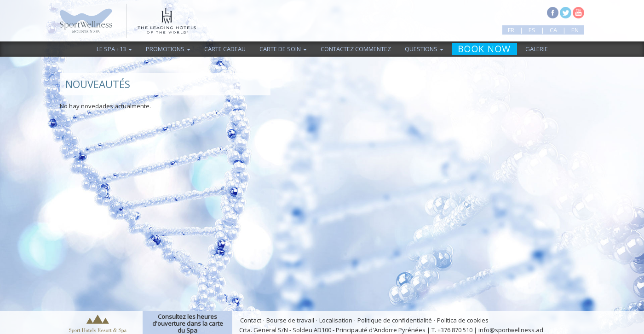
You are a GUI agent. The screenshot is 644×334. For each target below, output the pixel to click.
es (532, 30)
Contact (251, 320)
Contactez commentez (356, 49)
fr (511, 30)
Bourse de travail (290, 320)
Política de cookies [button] (463, 320)
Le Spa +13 (114, 49)
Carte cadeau (225, 49)
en (575, 30)
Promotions (168, 49)
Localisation (336, 320)
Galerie (537, 49)
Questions (424, 49)
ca (553, 30)
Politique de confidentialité (395, 320)
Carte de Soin (283, 49)
